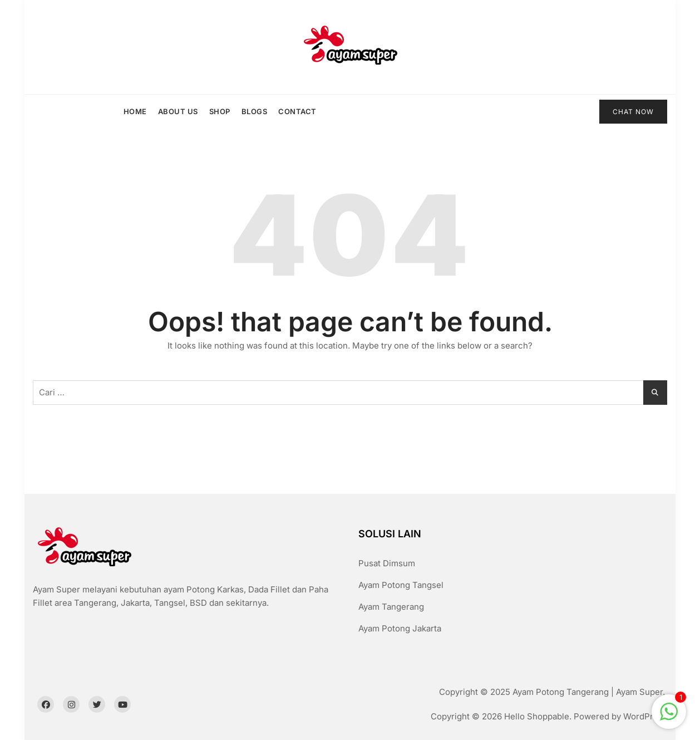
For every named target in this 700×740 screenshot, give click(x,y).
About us (178, 111)
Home (135, 111)
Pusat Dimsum (387, 563)
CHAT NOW (633, 112)
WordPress (645, 716)
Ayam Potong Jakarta (400, 628)
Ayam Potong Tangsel (401, 585)
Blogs (255, 111)
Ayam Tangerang (391, 607)
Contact (297, 111)
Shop (220, 111)
